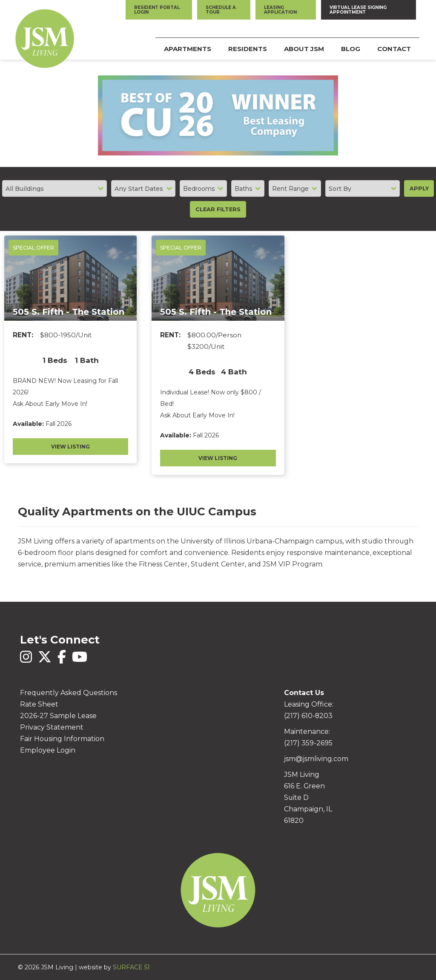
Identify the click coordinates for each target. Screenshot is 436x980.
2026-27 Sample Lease (58, 716)
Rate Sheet (39, 704)
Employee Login (48, 750)
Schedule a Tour (221, 10)
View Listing (70, 447)
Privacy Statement (52, 727)
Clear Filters (218, 209)
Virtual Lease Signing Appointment (358, 10)
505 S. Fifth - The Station (69, 312)
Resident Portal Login (157, 10)
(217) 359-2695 (308, 743)
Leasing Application (280, 10)
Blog (351, 49)
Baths (243, 189)
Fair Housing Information (62, 739)
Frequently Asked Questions (69, 693)
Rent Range (290, 189)
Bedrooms (199, 189)
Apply (419, 188)
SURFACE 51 (131, 967)
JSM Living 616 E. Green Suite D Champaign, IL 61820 (308, 798)
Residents (248, 49)
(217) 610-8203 (308, 716)
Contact (394, 49)
